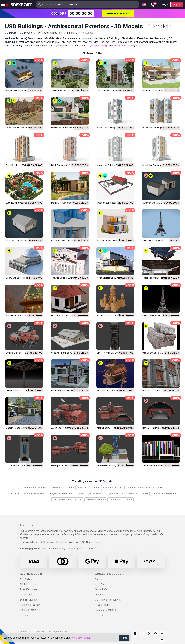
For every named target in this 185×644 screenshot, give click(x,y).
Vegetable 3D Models (60, 494)
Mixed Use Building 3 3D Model (112, 165)
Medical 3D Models (137, 494)
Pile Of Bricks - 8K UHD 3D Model (159, 353)
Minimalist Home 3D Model (110, 278)
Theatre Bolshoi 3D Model (64, 278)
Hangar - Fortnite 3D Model (156, 428)
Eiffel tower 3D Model (153, 240)
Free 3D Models (29, 589)
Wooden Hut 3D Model (108, 390)
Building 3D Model (151, 390)
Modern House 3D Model (18, 428)
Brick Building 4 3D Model (19, 165)
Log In (165, 4)
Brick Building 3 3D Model (64, 165)
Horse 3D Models (113, 487)
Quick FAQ (101, 589)
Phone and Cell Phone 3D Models (26, 494)
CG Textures (26, 595)
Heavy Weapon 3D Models (68, 500)
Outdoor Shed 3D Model (155, 203)
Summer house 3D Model (18, 315)
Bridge (104, 46)
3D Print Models (29, 585)
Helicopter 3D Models (164, 494)
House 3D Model (60, 315)
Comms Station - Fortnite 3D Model (23, 353)
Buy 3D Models (31, 574)
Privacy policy (103, 605)
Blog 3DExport (28, 610)
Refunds (99, 615)
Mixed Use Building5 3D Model (112, 128)
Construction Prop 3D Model (20, 390)
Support (99, 579)
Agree (124, 638)
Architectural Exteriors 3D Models (145, 487)
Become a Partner (30, 605)
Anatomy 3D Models (120, 500)
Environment (121, 46)
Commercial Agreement (108, 600)
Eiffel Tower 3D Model (153, 315)
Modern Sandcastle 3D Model (112, 315)
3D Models (26, 579)
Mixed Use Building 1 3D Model (157, 165)
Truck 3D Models (96, 500)
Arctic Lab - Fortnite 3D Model (66, 428)
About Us (26, 525)
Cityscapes (93, 46)
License (99, 595)
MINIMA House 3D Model (109, 240)
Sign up (177, 4)
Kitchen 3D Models (88, 487)
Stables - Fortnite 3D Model (65, 353)
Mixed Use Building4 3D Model (157, 128)
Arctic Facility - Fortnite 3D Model (114, 428)
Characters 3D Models (62, 487)
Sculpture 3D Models (34, 487)
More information (81, 638)
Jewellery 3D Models (88, 494)
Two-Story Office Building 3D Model (69, 90)
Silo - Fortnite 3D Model (109, 353)
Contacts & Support (109, 574)
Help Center (101, 585)
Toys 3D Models (114, 494)
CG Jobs (24, 615)
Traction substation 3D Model (112, 203)
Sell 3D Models (28, 600)
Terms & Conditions (105, 610)
